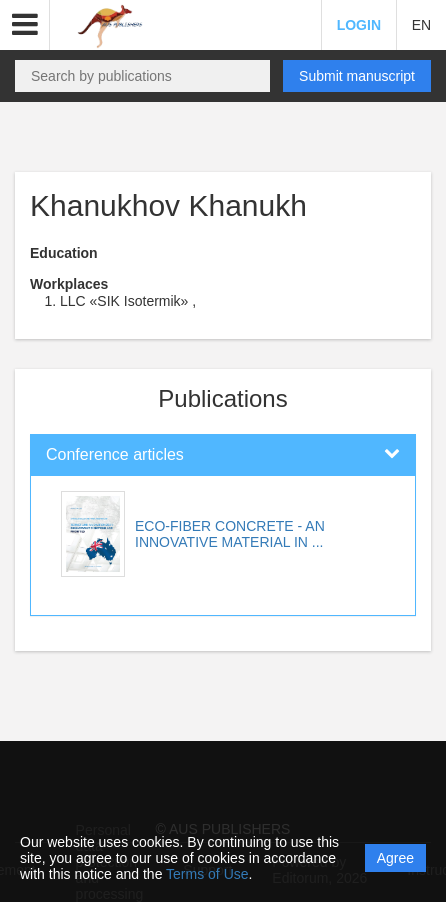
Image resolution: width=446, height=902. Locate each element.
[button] (25, 25)
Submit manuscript (357, 76)
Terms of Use (207, 874)
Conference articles (115, 454)
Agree (395, 858)
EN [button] (421, 25)
